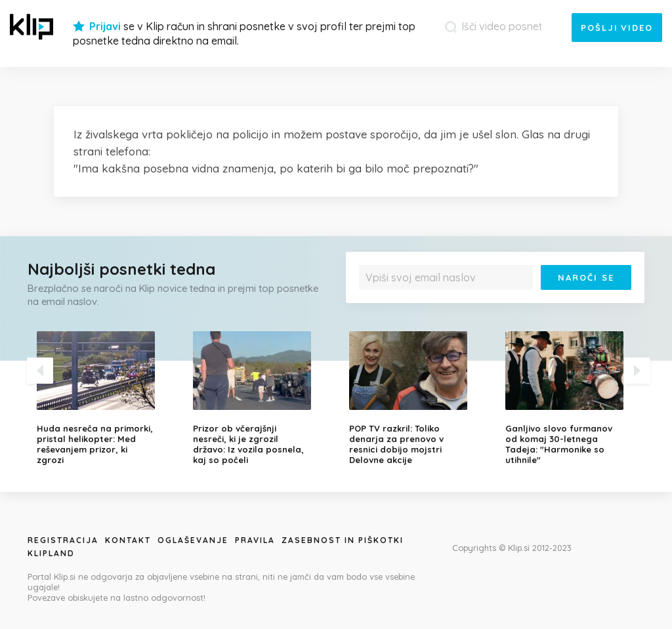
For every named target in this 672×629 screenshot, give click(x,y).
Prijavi (105, 26)
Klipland (51, 553)
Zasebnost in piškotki (343, 540)
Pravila (255, 540)
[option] (105, 398)
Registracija (63, 540)
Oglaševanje (193, 540)
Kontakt (128, 540)
